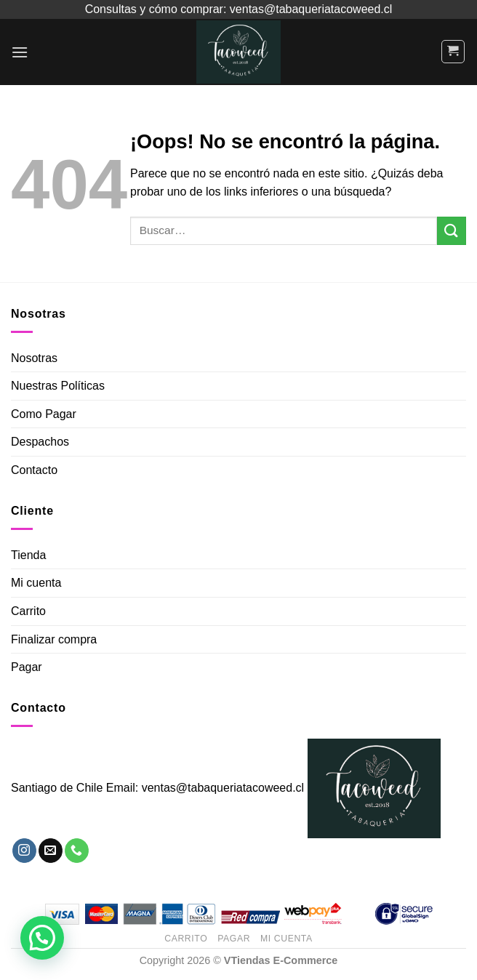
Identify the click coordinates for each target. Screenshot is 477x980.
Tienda (28, 555)
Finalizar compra (54, 639)
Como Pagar (44, 414)
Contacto (34, 470)
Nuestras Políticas (58, 386)
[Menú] (20, 52)
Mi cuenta (36, 583)
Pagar (27, 667)
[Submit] (452, 231)
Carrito (28, 611)
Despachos (40, 442)
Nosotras (34, 358)
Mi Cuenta (286, 939)
